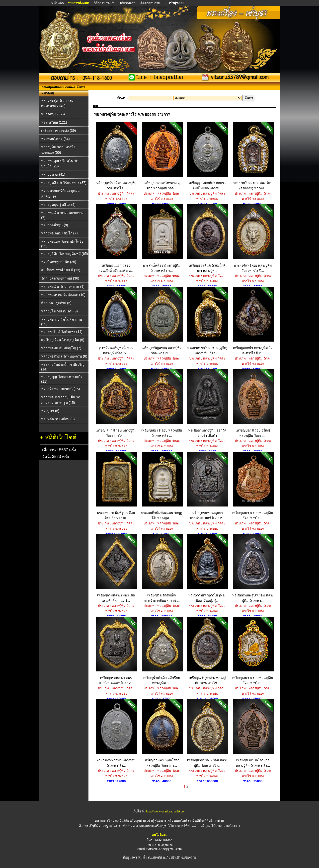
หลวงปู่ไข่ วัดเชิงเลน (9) (59, 311)
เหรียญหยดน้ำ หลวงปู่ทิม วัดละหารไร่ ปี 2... (253, 321)
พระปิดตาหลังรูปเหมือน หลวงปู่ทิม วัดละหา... (253, 568)
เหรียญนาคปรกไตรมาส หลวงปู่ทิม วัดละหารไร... (253, 733)
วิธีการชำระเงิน (105, 3)
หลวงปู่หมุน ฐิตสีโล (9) (58, 205)
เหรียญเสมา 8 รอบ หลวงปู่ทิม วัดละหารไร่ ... (116, 403)
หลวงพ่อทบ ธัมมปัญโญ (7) (61, 348)
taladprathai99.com (57, 87)
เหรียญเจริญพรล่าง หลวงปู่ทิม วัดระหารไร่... (207, 651)
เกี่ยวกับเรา (128, 3)
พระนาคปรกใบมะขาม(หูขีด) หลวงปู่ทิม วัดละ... (207, 321)
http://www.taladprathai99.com (166, 811)
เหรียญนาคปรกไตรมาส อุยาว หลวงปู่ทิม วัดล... (162, 156)
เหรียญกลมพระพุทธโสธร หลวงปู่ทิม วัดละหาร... (162, 733)
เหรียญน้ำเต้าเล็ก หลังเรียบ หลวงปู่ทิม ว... (162, 651)
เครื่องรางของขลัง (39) (59, 131)
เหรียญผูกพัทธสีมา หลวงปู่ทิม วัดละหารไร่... (116, 156)
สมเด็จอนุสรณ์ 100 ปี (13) (61, 270)
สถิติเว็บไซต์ (61, 437)
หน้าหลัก (58, 3)
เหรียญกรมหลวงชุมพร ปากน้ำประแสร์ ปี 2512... (207, 486)
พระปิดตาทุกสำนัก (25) (59, 262)
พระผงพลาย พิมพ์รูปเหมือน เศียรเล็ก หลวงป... (116, 486)
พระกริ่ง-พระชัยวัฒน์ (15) (60, 389)
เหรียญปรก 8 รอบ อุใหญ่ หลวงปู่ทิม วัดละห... (253, 403)
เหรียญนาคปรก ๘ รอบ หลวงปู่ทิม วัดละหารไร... (207, 733)
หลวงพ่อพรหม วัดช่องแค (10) (63, 295)
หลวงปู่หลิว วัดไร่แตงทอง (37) (64, 183)
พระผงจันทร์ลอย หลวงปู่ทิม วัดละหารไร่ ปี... (253, 238)
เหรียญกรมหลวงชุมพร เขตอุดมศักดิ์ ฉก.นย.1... (116, 568)
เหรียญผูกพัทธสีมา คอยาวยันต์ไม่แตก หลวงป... (207, 156)
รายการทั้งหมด (78, 3)
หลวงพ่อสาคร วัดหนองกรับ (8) (64, 356)
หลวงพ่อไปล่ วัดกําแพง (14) (62, 332)
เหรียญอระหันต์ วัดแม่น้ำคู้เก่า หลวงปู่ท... (207, 238)
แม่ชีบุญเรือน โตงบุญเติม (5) (63, 340)
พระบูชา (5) (50, 411)
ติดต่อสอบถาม (151, 3)
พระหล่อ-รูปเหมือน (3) (58, 419)
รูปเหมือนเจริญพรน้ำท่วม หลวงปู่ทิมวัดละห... (116, 321)
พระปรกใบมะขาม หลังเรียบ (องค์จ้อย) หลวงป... (253, 156)
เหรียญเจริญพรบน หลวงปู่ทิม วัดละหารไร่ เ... (162, 321)
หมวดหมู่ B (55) (53, 114)
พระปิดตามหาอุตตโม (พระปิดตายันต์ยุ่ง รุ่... (207, 568)
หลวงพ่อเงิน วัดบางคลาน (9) (63, 287)
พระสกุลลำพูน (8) (55, 225)
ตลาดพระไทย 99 (107, 821)
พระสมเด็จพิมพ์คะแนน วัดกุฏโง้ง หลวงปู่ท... (162, 486)
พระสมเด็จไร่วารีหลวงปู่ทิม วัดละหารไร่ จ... (162, 238)
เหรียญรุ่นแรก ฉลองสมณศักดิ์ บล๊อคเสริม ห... (116, 238)
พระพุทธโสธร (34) (55, 139)
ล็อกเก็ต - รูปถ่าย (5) (56, 303)
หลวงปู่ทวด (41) (53, 174)
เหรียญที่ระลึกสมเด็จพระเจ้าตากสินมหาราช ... (162, 568)
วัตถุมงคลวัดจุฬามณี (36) (60, 278)
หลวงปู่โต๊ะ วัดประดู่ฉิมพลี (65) (65, 254)
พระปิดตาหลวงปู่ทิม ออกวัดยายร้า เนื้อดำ (207, 403)
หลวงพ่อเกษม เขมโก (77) (60, 233)
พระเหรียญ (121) (54, 122)
